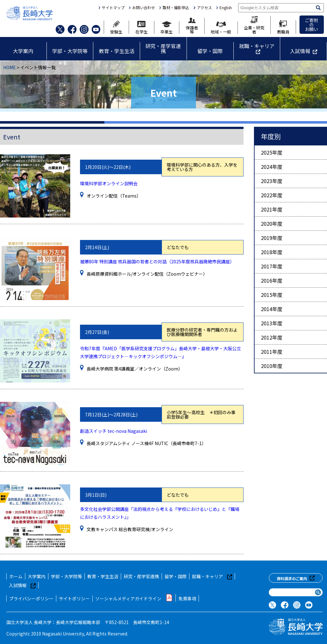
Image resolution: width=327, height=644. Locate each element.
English (226, 8)
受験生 (116, 27)
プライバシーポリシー (31, 598)
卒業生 (167, 28)
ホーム (16, 576)
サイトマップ (113, 8)
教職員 (283, 27)
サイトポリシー (74, 598)
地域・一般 (221, 28)
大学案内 (23, 51)
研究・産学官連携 (163, 48)
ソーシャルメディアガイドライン (134, 598)
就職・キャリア (257, 46)
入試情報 (300, 51)
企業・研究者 (254, 25)
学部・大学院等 (70, 51)
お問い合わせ (144, 8)
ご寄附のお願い (312, 25)
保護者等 (192, 26)
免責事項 (187, 598)
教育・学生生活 (117, 51)
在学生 (142, 27)
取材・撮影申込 (176, 8)
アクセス (204, 8)
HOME (9, 67)
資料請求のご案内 (296, 578)
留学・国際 (210, 51)
